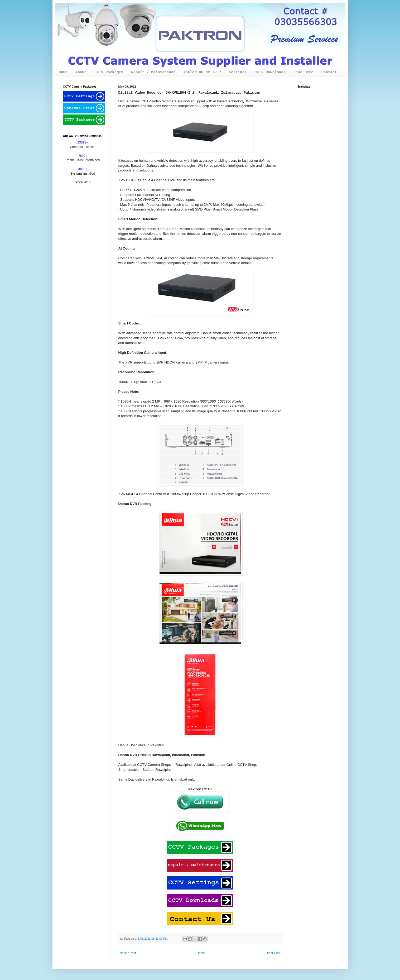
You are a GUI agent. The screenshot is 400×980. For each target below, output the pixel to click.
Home (63, 72)
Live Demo (303, 72)
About (81, 72)
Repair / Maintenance (153, 72)
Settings (238, 72)
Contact (329, 72)
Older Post (273, 953)
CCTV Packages (109, 72)
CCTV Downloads (270, 72)
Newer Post (128, 953)
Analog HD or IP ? (202, 72)
